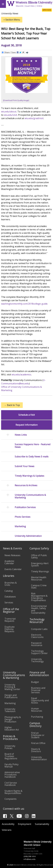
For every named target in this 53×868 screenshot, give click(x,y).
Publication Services (25, 507)
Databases (10, 597)
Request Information (27, 425)
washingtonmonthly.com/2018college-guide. (25, 304)
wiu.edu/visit (11, 115)
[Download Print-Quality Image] (16, 100)
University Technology (37, 660)
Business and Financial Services (38, 690)
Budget (35, 682)
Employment (25, 824)
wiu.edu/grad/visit (34, 118)
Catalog (9, 591)
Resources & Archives (26, 485)
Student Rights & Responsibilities (13, 792)
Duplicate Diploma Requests (10, 629)
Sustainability (42, 824)
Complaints (11, 799)
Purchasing (37, 717)
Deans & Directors (36, 750)
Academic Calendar (9, 562)
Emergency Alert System (40, 564)
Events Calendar (13, 569)
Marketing (20, 526)
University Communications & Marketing (30, 496)
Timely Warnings (40, 571)
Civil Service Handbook (11, 784)
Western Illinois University (34, 2)
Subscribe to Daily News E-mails (32, 457)
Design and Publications (11, 696)
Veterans (7, 830)
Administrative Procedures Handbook (12, 775)
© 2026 (10, 865)
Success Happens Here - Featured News (33, 446)
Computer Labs (39, 629)
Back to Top (12, 405)
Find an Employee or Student (38, 735)
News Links (21, 435)
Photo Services (23, 517)
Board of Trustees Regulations (11, 756)
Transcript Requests (10, 620)
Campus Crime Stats (39, 586)
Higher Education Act (12, 729)
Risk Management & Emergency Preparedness (39, 597)
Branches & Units (11, 584)
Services (9, 603)
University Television (10, 710)
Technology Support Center (39, 652)
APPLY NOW (47, 10)
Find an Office (38, 743)
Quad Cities (30, 6)
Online (39, 6)
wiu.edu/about (9, 112)
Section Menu (12, 20)
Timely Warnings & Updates (29, 476)
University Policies (10, 747)
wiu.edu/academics (21, 375)
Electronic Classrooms (37, 636)
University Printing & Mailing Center (12, 687)
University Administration (28, 536)
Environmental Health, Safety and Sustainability (39, 609)
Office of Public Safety (39, 556)
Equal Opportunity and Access (40, 700)
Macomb (20, 6)
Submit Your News (25, 466)
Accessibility (8, 824)
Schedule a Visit (27, 415)
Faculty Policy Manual (12, 765)
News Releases (12, 555)
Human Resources (37, 710)
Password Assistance (37, 644)
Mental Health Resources (39, 578)
